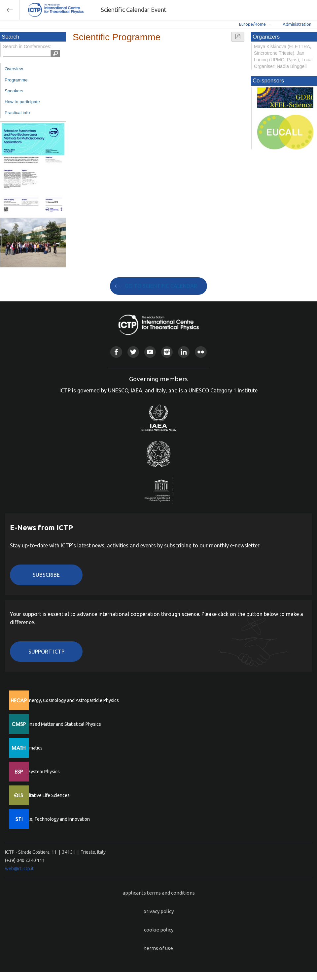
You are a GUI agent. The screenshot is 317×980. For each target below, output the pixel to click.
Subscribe (46, 575)
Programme (16, 80)
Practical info (17, 113)
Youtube (150, 352)
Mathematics (29, 748)
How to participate (22, 102)
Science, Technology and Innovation (53, 819)
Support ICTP (46, 652)
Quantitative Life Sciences (43, 795)
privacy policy (158, 911)
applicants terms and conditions (159, 893)
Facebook (116, 352)
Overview (14, 69)
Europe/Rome (252, 24)
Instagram (167, 352)
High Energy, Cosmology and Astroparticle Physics (68, 700)
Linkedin (184, 352)
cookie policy (159, 930)
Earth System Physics (38, 772)
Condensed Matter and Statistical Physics (59, 724)
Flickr (201, 352)
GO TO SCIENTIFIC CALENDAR (161, 286)
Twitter (133, 352)
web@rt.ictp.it (19, 869)
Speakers (14, 91)
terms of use (159, 948)
